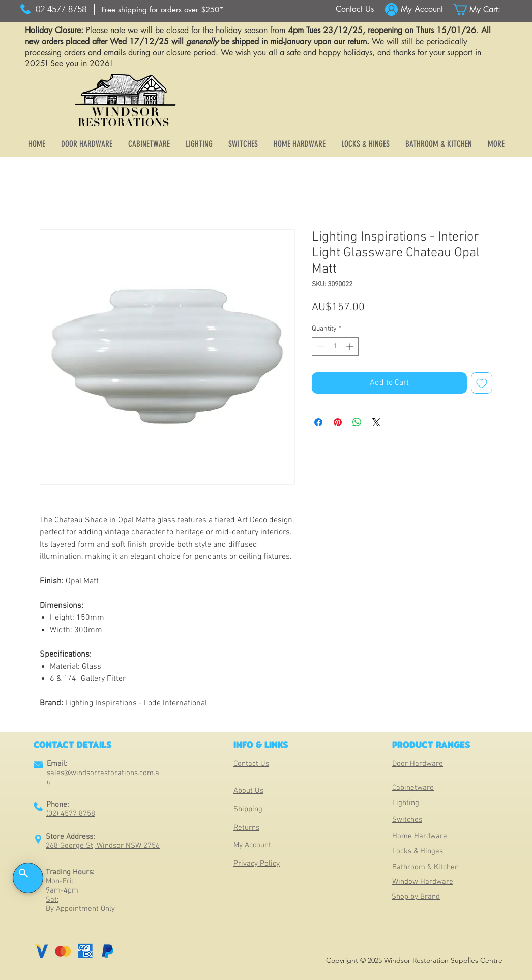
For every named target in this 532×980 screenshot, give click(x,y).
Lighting (406, 803)
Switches (407, 820)
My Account (252, 845)
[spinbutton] (335, 347)
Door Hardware (418, 764)
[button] (483, 9)
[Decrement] (320, 347)
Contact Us (251, 764)
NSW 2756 (143, 846)
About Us (248, 791)
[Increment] (351, 347)
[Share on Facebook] (318, 422)
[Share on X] (376, 422)
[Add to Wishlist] (482, 383)
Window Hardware (423, 882)
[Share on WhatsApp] (357, 422)
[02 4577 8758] (61, 9)
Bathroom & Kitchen (425, 867)
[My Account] (422, 9)
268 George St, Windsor (86, 846)
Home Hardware (420, 836)
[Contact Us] (355, 9)
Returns (246, 828)
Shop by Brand (416, 897)
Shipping (248, 809)
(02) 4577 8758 (71, 814)
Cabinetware (413, 788)
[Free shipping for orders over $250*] (162, 9)
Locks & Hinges (418, 851)
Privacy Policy (257, 864)
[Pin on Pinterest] (338, 422)
